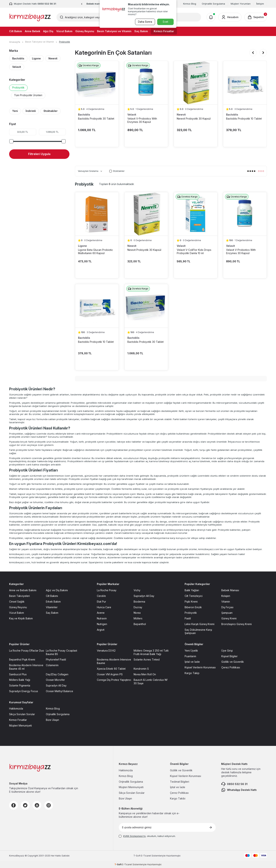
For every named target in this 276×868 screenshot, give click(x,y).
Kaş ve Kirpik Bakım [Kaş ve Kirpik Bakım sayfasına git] (21, 618)
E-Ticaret (146, 856)
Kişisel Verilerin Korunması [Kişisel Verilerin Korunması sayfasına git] (200, 667)
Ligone (36, 58)
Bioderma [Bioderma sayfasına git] (139, 602)
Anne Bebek (33, 31)
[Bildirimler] (211, 17)
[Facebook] (14, 805)
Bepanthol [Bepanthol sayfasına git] (140, 624)
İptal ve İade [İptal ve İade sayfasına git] (192, 662)
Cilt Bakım (16, 31)
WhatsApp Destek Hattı (239, 790)
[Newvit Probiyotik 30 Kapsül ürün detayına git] (196, 83)
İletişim (260, 4)
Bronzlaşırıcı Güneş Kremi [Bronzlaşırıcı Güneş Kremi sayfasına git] (237, 624)
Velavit (17, 67)
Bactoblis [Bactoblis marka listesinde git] (84, 115)
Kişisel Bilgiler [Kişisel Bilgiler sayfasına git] (229, 656)
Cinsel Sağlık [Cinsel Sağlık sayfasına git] (17, 602)
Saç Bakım (141, 31)
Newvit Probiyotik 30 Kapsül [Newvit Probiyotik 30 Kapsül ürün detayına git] (194, 119)
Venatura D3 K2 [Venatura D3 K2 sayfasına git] (106, 651)
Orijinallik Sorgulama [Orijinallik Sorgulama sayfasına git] (131, 782)
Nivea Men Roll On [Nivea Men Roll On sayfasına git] (145, 674)
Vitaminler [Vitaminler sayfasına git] (52, 607)
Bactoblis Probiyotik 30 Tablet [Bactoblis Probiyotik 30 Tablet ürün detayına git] (96, 119)
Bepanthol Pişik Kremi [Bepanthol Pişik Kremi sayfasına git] (22, 660)
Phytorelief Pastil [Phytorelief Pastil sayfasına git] (56, 660)
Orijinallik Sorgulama (213, 4)
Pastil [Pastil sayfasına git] (188, 618)
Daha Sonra (144, 22)
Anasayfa (15, 42)
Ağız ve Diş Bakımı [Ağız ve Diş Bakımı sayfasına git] (57, 590)
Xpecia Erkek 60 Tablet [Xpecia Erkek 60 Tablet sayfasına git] (111, 669)
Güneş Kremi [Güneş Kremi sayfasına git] (229, 618)
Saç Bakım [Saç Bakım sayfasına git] (52, 613)
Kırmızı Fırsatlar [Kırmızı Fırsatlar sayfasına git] (18, 720)
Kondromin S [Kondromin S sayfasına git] (141, 669)
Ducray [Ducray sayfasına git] (138, 607)
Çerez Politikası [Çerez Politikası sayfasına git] (231, 667)
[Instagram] (49, 805)
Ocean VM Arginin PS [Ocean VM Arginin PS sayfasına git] (110, 674)
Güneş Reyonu (85, 31)
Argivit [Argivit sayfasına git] (101, 630)
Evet (166, 22)
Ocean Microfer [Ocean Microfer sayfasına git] (55, 680)
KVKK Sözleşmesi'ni (134, 836)
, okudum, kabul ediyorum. (147, 836)
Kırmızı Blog (190, 4)
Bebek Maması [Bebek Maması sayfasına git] (230, 590)
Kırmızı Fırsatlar (164, 31)
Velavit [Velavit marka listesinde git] (132, 115)
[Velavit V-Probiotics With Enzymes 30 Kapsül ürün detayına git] (146, 83)
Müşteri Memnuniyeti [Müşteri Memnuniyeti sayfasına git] (131, 787)
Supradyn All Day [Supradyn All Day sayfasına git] (144, 596)
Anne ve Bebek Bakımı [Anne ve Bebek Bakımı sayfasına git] (23, 590)
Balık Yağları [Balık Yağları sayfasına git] (192, 590)
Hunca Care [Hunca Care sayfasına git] (104, 607)
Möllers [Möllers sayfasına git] (138, 618)
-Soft (137, 856)
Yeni (15, 111)
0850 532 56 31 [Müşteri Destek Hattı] (47, 4)
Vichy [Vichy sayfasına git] (137, 590)
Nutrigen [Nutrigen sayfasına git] (102, 624)
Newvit (53, 58)
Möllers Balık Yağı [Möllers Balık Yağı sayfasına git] (20, 680)
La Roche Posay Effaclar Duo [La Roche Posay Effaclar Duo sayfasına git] (27, 651)
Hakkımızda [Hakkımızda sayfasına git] (16, 708)
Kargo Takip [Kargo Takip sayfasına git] (192, 673)
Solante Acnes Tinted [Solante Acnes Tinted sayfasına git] (147, 660)
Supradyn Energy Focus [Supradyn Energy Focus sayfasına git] (24, 691)
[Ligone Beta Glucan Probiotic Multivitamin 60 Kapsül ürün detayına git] (97, 214)
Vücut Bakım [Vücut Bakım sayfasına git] (17, 613)
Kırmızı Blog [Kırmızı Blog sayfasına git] (53, 708)
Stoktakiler (51, 111)
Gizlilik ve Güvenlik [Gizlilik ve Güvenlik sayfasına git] (233, 662)
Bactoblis (18, 58)
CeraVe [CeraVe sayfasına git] (101, 596)
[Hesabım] (230, 17)
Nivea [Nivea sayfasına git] (137, 613)
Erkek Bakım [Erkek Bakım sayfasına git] (53, 602)
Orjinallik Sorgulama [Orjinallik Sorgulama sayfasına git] (58, 714)
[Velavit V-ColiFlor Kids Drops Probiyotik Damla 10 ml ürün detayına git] (196, 214)
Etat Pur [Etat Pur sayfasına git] (101, 602)
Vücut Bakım (64, 31)
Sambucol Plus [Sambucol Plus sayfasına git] (18, 674)
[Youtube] (37, 805)
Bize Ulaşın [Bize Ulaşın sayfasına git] (52, 720)
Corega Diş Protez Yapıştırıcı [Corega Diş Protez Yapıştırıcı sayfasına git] (114, 680)
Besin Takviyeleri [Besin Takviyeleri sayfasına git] (19, 596)
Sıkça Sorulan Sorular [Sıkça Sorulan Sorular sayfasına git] (22, 714)
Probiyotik (18, 87)
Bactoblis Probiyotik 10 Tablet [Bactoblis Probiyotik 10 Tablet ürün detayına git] (244, 119)
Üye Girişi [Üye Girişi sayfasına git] (227, 651)
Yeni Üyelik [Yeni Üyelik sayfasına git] (191, 651)
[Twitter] (25, 805)
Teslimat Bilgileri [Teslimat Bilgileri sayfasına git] (180, 782)
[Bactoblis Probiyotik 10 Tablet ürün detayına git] (245, 83)
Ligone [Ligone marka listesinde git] (82, 246)
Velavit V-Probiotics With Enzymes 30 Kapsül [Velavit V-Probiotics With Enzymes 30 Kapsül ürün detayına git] (142, 120)
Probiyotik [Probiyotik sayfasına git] (191, 613)
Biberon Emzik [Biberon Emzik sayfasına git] (193, 607)
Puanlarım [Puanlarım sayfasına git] (190, 656)
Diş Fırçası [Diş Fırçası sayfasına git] (227, 607)
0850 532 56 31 (234, 784)
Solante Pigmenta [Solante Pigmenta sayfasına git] (20, 685)
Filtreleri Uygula (39, 154)
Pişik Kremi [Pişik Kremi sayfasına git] (191, 602)
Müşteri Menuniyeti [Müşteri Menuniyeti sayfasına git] (20, 725)
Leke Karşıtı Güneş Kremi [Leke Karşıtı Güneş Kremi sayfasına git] (200, 624)
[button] (82, 4)
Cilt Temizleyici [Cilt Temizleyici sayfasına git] (194, 596)
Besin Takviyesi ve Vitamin (114, 31)
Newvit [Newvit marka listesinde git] (181, 115)
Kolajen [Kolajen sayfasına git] (226, 596)
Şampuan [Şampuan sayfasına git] (227, 613)
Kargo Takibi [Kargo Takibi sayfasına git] (178, 798)
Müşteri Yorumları (241, 4)
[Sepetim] (256, 17)
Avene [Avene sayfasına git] (101, 613)
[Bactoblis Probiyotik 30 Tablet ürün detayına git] (97, 83)
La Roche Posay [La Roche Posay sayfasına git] (107, 590)
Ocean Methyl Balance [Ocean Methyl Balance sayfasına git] (59, 691)
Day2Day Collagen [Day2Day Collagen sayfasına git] (57, 674)
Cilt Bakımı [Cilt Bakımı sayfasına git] (52, 596)
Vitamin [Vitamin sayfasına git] (226, 602)
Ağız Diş (48, 31)
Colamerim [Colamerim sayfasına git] (52, 665)
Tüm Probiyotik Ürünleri (28, 95)
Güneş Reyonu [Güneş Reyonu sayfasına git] (18, 607)
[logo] (30, 17)
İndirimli (31, 111)
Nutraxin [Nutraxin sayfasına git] (102, 618)
